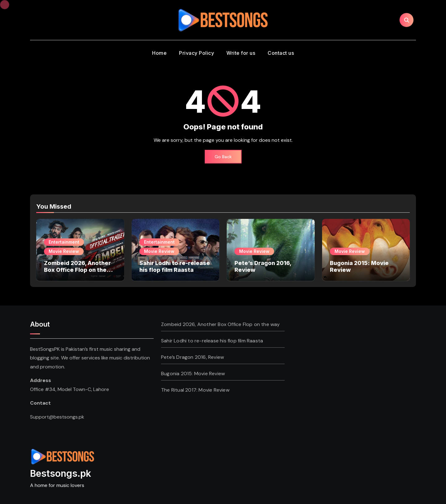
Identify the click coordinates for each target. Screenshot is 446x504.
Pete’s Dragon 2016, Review (192, 357)
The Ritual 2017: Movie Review (195, 390)
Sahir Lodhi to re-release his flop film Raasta (175, 266)
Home (159, 53)
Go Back (223, 157)
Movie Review (64, 251)
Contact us (281, 53)
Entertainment (64, 242)
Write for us (241, 53)
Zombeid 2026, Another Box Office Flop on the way (77, 270)
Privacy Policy (197, 53)
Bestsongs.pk (61, 473)
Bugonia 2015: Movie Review (193, 374)
